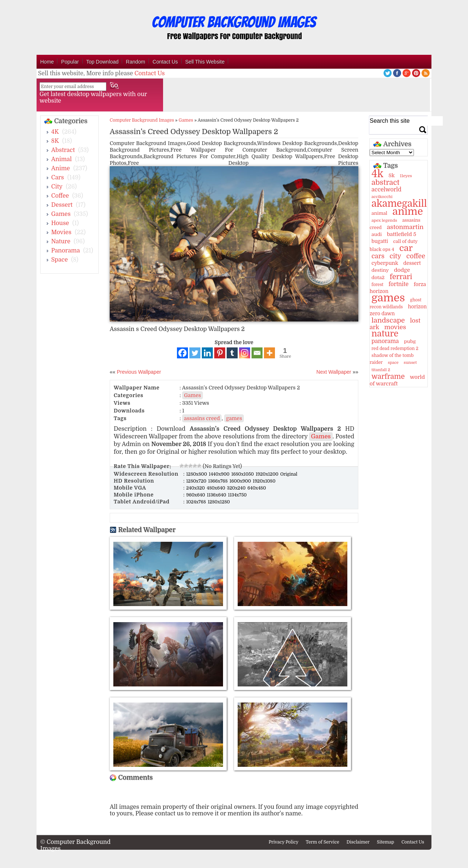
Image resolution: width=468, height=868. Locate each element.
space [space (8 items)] (393, 363)
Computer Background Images (142, 120)
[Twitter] (195, 353)
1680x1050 (243, 474)
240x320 (196, 488)
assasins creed (202, 418)
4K (55, 132)
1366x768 (218, 481)
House (60, 223)
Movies (61, 232)
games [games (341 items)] (388, 298)
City (57, 187)
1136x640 (217, 495)
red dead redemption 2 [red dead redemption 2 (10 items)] (395, 349)
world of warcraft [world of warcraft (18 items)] (397, 380)
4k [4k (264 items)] (377, 174)
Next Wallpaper (334, 372)
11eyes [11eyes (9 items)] (406, 176)
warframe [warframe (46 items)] (388, 377)
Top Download (103, 62)
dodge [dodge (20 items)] (402, 270)
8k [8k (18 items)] (391, 175)
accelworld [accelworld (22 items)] (386, 190)
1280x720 (197, 481)
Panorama (65, 251)
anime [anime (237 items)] (407, 212)
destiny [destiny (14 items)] (380, 270)
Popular (70, 62)
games (234, 418)
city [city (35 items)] (395, 256)
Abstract (63, 150)
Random (135, 62)
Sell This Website (205, 62)
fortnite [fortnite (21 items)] (399, 284)
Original (289, 474)
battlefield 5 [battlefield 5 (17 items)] (401, 234)
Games (61, 214)
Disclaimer (358, 842)
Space (59, 260)
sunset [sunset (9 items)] (410, 363)
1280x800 (197, 474)
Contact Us (165, 62)
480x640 (216, 488)
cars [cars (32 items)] (378, 256)
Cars (58, 178)
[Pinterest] (220, 353)
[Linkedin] (207, 353)
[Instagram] (245, 353)
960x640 (196, 495)
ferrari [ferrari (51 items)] (401, 277)
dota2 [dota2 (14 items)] (378, 277)
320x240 (237, 488)
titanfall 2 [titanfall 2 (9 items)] (381, 370)
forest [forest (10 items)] (378, 285)
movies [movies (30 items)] (395, 327)
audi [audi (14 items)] (377, 234)
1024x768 (197, 502)
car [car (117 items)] (406, 248)
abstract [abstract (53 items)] (386, 182)
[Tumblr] (232, 353)
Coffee (60, 196)
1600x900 (241, 481)
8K (55, 141)
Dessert (62, 205)
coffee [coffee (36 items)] (416, 256)
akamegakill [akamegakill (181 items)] (399, 203)
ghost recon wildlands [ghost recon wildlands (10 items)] (395, 303)
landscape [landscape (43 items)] (388, 320)
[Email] (257, 353)
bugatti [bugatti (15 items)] (380, 241)
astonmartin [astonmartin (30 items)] (405, 227)
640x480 (257, 488)
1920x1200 (267, 474)
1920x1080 (264, 481)
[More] (269, 353)
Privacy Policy (284, 842)
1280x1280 (219, 502)
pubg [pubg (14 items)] (410, 341)
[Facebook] (182, 353)
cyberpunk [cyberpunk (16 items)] (385, 263)
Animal (61, 159)
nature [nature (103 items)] (385, 334)
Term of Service (322, 842)
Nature (61, 241)
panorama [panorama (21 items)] (385, 341)
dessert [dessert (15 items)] (412, 263)
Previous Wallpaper (138, 372)
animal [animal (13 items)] (379, 213)
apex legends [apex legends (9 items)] (384, 220)
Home (47, 62)
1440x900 (220, 474)
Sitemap (386, 842)
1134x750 (237, 495)
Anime (61, 168)
